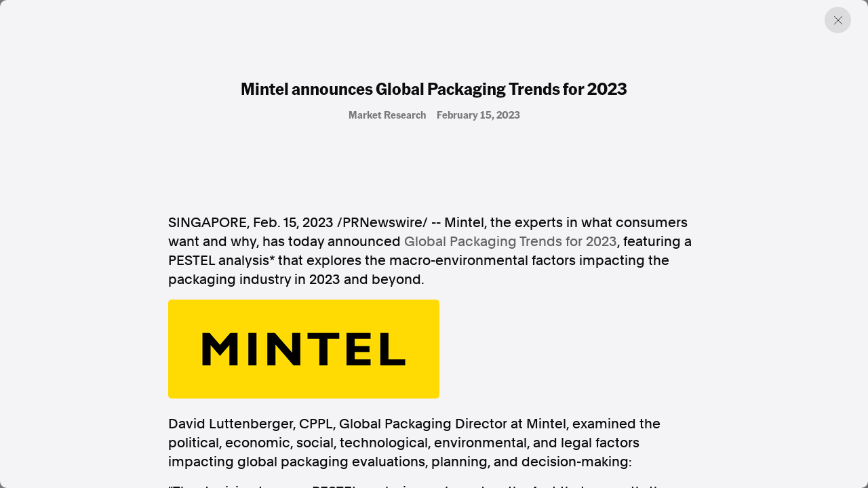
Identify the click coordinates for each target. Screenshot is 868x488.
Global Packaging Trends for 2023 (511, 241)
